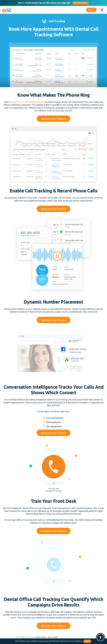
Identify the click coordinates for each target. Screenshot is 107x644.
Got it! (87, 641)
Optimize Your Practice (53, 119)
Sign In (91, 10)
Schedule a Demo (81, 3)
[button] (100, 637)
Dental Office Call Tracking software (27, 102)
